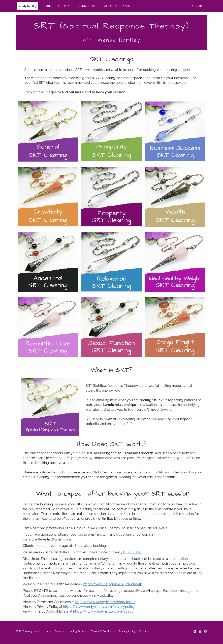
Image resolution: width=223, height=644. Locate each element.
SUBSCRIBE (110, 6)
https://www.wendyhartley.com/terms (105, 602)
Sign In (197, 6)
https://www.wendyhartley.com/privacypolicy (99, 607)
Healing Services (78, 631)
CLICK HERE (133, 552)
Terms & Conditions (103, 631)
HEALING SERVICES (86, 6)
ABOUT (127, 6)
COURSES (63, 6)
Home (47, 631)
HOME (48, 6)
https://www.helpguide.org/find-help (113, 584)
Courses (59, 631)
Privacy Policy (127, 631)
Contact (143, 631)
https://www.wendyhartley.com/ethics (103, 611)
